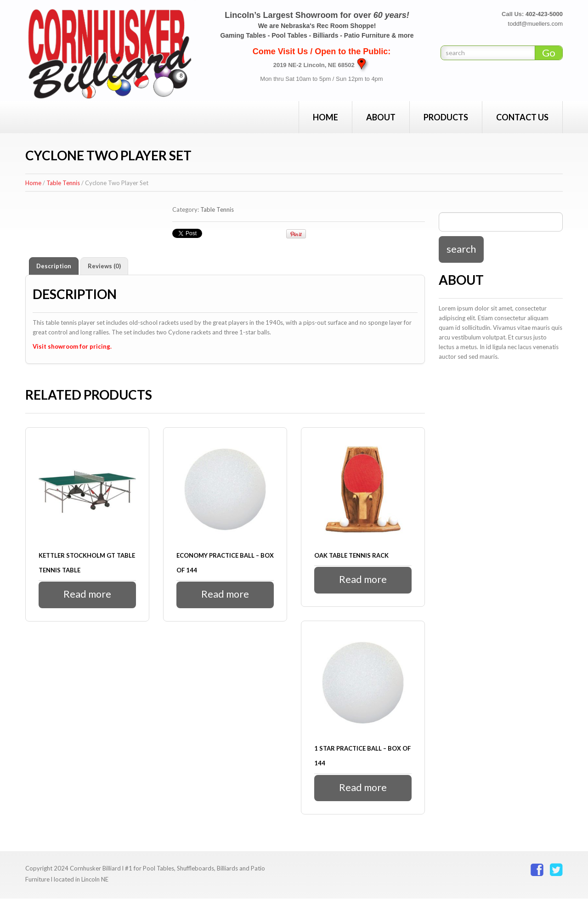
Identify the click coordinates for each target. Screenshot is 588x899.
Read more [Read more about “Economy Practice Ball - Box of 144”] (225, 594)
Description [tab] (54, 266)
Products (446, 117)
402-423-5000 (544, 14)
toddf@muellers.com (535, 24)
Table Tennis (63, 183)
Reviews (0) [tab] (104, 266)
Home (325, 117)
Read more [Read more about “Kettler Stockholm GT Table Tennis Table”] (88, 594)
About (381, 117)
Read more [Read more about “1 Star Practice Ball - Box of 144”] (363, 788)
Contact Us (522, 117)
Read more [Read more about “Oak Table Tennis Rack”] (363, 580)
